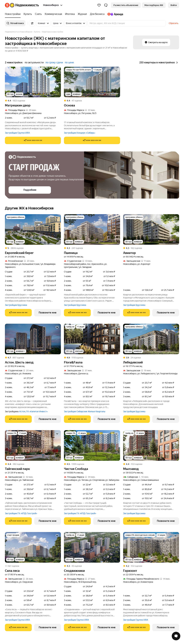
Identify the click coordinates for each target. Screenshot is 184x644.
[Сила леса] (33, 547)
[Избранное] (99, 5)
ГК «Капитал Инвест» (37, 411)
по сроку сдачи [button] (54, 62)
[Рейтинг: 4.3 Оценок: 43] (92, 566)
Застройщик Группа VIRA (17, 133)
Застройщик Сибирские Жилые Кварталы (85, 411)
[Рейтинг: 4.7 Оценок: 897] (33, 358)
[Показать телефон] (33, 140)
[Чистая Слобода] (92, 445)
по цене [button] (69, 62)
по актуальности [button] (34, 62)
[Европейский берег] (33, 229)
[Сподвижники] (92, 547)
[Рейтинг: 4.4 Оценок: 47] (92, 101)
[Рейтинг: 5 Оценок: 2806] (33, 248)
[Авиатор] (151, 229)
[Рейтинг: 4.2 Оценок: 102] (151, 566)
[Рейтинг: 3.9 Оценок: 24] (151, 358)
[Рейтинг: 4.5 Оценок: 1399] (92, 464)
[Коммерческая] (53, 14)
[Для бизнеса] (97, 14)
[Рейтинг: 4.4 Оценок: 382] (33, 464)
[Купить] (28, 14)
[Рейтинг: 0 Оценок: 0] (33, 566)
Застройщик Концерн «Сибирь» (80, 133)
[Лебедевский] (151, 339)
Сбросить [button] (174, 23)
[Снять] (38, 14)
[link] (174, 5)
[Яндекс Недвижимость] (24, 5)
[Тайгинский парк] (33, 445)
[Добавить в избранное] (57, 70)
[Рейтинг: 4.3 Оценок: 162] (151, 248)
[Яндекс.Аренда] (114, 14)
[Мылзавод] (151, 445)
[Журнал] (82, 14)
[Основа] (92, 82)
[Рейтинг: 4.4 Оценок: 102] (151, 464)
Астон (22, 411)
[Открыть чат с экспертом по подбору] (176, 636)
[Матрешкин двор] (33, 82)
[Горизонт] (151, 547)
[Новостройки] (13, 14)
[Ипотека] (70, 14)
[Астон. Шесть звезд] (33, 339)
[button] (106, 5)
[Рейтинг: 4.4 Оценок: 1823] (33, 101)
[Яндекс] (7, 5)
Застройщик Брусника (16, 305)
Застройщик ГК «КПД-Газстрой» (21, 513)
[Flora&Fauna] (92, 339)
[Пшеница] (92, 229)
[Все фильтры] (32, 23)
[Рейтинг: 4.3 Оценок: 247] (92, 248)
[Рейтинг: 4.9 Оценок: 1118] (92, 358)
